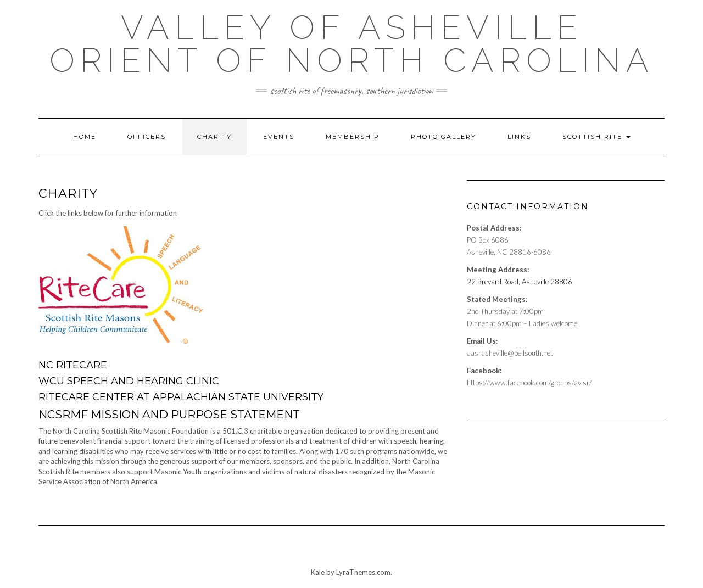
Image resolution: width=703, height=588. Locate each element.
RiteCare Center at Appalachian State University (181, 397)
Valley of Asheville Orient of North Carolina (352, 44)
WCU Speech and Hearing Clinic (129, 381)
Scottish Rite (596, 137)
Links (519, 137)
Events (279, 137)
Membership (353, 137)
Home (85, 137)
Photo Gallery (443, 137)
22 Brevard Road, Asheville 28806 (520, 282)
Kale (318, 572)
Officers (147, 137)
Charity (214, 137)
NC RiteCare (73, 365)
